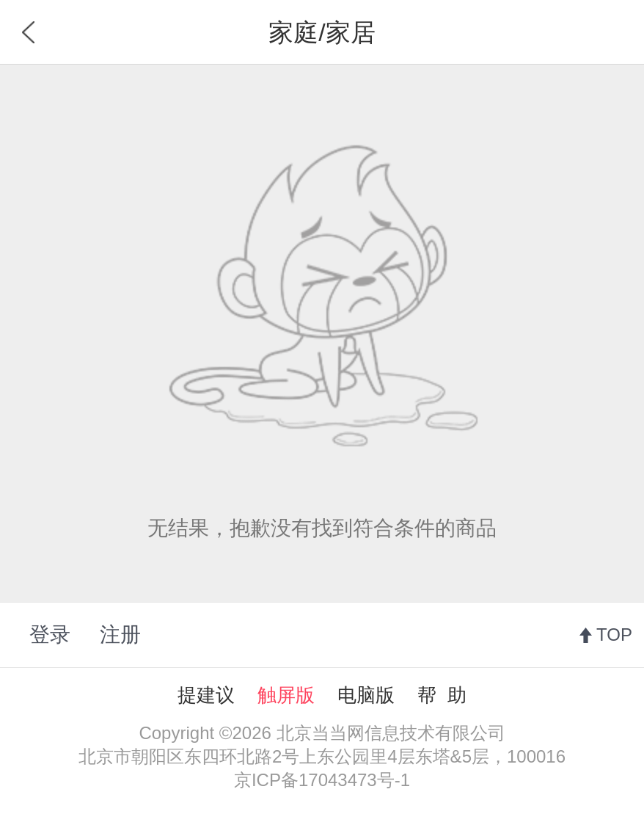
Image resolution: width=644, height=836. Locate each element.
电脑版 (366, 695)
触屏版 (286, 695)
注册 (120, 635)
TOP (614, 635)
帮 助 (442, 695)
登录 (50, 635)
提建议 (206, 695)
